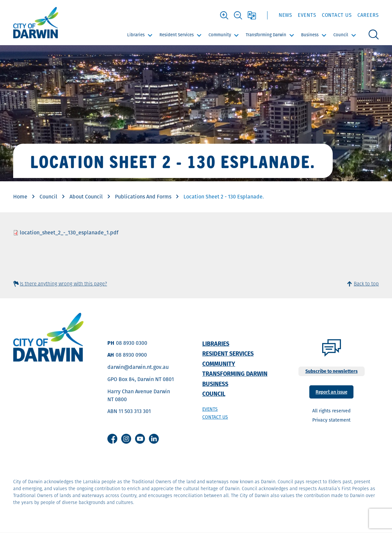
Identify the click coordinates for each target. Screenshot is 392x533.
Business (310, 35)
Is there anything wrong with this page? (63, 284)
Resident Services (177, 35)
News (286, 15)
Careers (368, 15)
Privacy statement (331, 420)
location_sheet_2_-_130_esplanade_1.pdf (69, 233)
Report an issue (331, 391)
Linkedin (154, 439)
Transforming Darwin (266, 35)
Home (20, 197)
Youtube (140, 439)
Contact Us (337, 15)
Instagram (126, 439)
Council (341, 35)
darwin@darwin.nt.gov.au (138, 367)
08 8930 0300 (132, 343)
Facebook (112, 439)
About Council (86, 197)
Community (220, 35)
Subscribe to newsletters (332, 371)
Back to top (366, 284)
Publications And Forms (143, 197)
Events (307, 15)
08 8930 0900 (131, 355)
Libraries (136, 35)
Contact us (215, 417)
